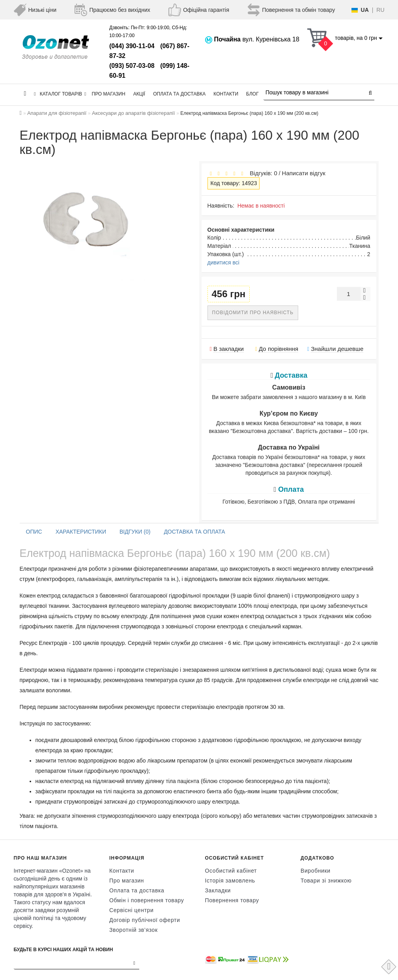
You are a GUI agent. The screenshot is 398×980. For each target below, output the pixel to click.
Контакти (226, 94)
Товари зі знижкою (326, 881)
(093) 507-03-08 (132, 66)
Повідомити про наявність (253, 313)
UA (365, 10)
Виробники (316, 871)
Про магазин (109, 94)
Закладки (218, 890)
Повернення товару (232, 900)
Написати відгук (304, 173)
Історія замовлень (230, 881)
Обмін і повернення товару (147, 900)
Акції (139, 94)
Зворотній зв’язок (134, 930)
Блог (252, 94)
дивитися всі (223, 262)
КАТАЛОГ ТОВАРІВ (60, 94)
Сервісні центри (131, 910)
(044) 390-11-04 (132, 46)
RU (380, 10)
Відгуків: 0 (262, 173)
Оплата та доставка (179, 94)
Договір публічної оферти (145, 920)
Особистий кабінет (231, 871)
